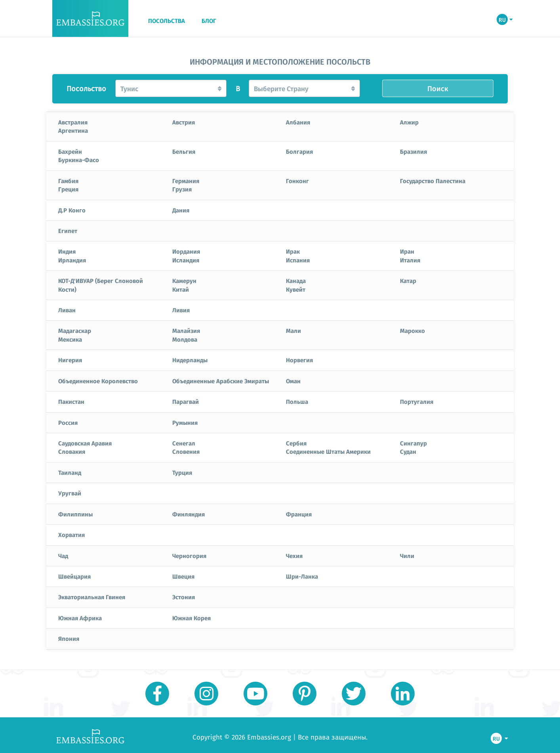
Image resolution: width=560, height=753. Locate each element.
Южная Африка (80, 618)
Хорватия (71, 535)
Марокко (412, 331)
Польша (297, 401)
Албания (298, 122)
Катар (408, 281)
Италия (410, 260)
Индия (67, 251)
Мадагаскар (75, 331)
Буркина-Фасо (79, 160)
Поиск (438, 88)
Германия (186, 181)
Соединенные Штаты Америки (328, 451)
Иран (407, 251)
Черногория (189, 556)
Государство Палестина (433, 181)
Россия (68, 422)
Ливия (181, 310)
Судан (408, 451)
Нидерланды (190, 360)
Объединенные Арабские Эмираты (221, 381)
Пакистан (71, 401)
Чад (63, 556)
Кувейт (296, 289)
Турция (182, 472)
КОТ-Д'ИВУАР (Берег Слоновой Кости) (101, 285)
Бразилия (413, 151)
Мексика (70, 339)
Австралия (73, 122)
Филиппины (75, 514)
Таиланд (70, 472)
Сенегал (184, 443)
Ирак (293, 251)
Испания (298, 260)
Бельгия (184, 151)
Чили (407, 556)
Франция (299, 514)
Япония (69, 638)
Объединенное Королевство (98, 381)
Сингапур (413, 443)
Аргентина (73, 130)
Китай (181, 289)
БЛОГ (209, 21)
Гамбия (68, 181)
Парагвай (186, 401)
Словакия (72, 451)
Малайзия (186, 331)
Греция (68, 189)
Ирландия (72, 260)
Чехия (294, 556)
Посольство (86, 89)
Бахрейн (70, 151)
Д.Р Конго (72, 210)
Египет (68, 231)
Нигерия (70, 360)
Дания (181, 210)
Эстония (184, 597)
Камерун (184, 281)
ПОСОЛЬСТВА (167, 21)
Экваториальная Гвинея (92, 597)
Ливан (67, 310)
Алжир (409, 122)
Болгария (299, 151)
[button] (171, 88)
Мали (293, 331)
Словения (186, 451)
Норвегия (299, 360)
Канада (296, 281)
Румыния (185, 422)
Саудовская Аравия (85, 443)
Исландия (186, 260)
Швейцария (74, 576)
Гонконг (297, 181)
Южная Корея (191, 618)
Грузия (182, 189)
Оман (293, 381)
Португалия (417, 401)
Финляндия (189, 514)
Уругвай (70, 493)
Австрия (184, 122)
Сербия (296, 443)
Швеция (183, 576)
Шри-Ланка (302, 576)
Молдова (185, 339)
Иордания (186, 251)
